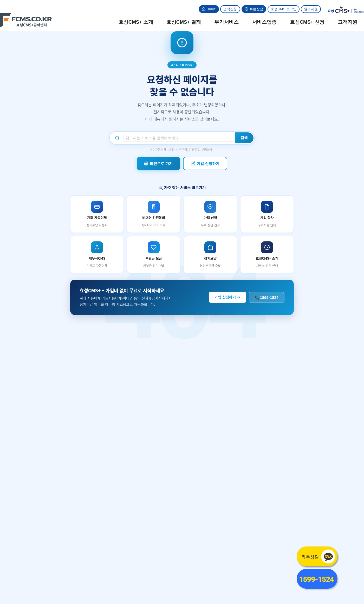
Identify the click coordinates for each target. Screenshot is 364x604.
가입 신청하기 (205, 163)
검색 (244, 138)
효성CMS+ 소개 (136, 22)
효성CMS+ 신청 (307, 22)
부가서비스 (226, 22)
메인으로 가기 (158, 163)
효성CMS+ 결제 (184, 22)
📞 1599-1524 (267, 297)
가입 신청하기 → (227, 297)
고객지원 (347, 22)
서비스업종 (264, 22)
